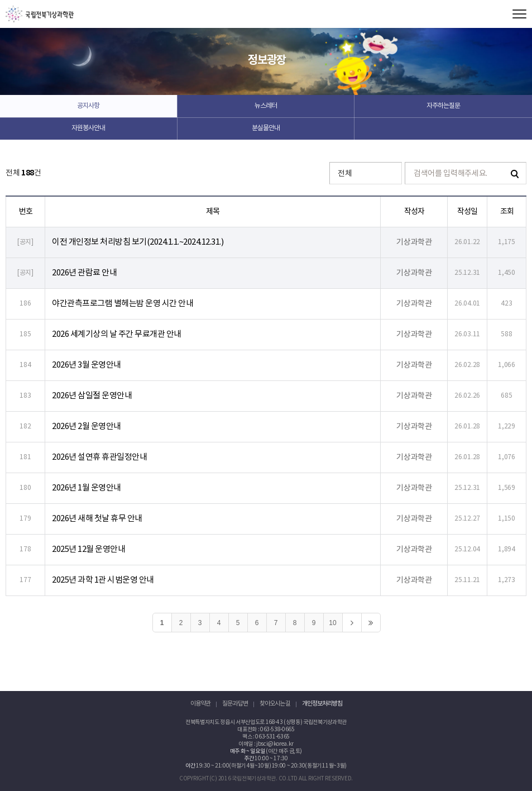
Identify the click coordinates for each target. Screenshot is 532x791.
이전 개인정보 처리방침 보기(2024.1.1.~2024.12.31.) (138, 242)
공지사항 (88, 106)
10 (332, 623)
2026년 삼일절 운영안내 (92, 396)
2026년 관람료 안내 (84, 273)
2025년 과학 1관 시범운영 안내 (103, 580)
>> (371, 623)
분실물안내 (266, 128)
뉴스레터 (266, 106)
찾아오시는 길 (275, 704)
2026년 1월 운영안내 (87, 488)
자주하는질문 (443, 106)
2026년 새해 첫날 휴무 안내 (97, 519)
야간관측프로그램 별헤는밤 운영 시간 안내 (123, 304)
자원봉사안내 (88, 128)
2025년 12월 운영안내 (88, 549)
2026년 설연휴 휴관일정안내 (99, 457)
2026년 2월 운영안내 (87, 427)
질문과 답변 (235, 704)
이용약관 (200, 704)
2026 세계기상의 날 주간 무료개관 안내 (117, 334)
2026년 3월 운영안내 (87, 365)
